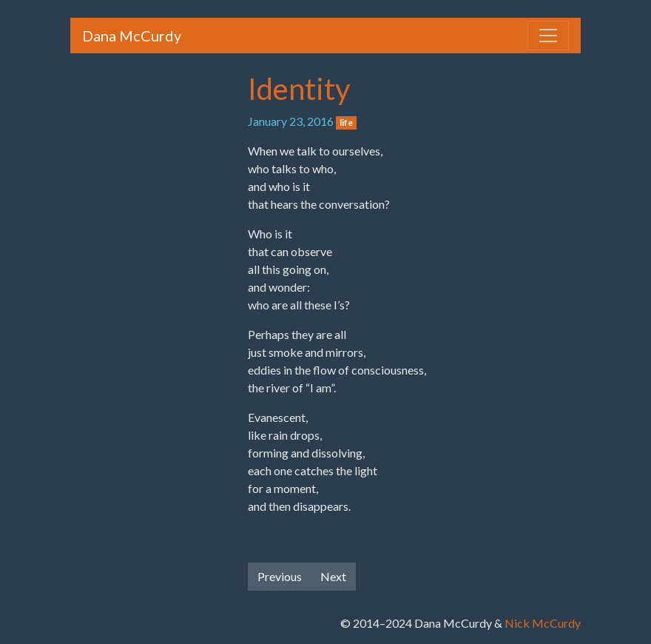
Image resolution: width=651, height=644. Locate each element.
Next (333, 576)
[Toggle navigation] (548, 36)
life (346, 123)
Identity (299, 89)
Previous (280, 576)
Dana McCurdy (132, 36)
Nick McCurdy (543, 623)
